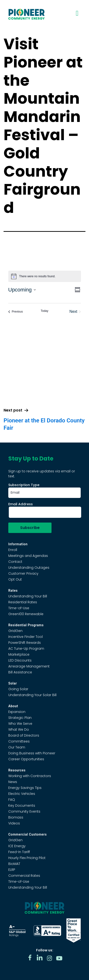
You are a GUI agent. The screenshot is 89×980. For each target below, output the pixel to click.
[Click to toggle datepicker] (22, 290)
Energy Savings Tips (25, 788)
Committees (19, 741)
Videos (14, 823)
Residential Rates (23, 602)
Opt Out (15, 579)
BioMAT (14, 864)
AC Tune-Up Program (26, 649)
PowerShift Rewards (25, 643)
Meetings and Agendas (28, 556)
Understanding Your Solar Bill (32, 695)
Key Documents (22, 805)
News (13, 782)
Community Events (24, 811)
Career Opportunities (26, 759)
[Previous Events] (16, 312)
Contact (15, 562)
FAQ (12, 800)
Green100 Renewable (26, 614)
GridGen (15, 631)
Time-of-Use (19, 608)
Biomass (16, 817)
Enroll (13, 550)
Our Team (17, 747)
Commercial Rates (24, 876)
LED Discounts (20, 660)
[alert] (45, 276)
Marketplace (19, 654)
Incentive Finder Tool (26, 637)
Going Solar (18, 689)
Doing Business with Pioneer (32, 753)
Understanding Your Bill (28, 596)
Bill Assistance (20, 672)
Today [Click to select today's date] (44, 311)
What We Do (19, 729)
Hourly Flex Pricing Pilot (27, 858)
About (13, 706)
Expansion (17, 712)
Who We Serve (20, 724)
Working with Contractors (30, 776)
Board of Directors (24, 735)
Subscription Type (24, 485)
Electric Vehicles (22, 794)
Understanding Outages (29, 568)
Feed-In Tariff (19, 852)
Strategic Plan (20, 718)
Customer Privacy (23, 573)
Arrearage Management (29, 666)
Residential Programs (26, 625)
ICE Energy (17, 846)
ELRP (12, 870)
